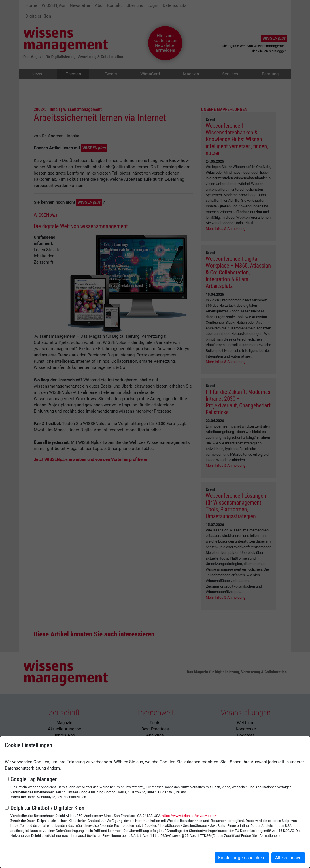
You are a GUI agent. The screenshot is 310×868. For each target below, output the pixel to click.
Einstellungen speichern (242, 858)
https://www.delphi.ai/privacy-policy (189, 816)
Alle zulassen (288, 858)
